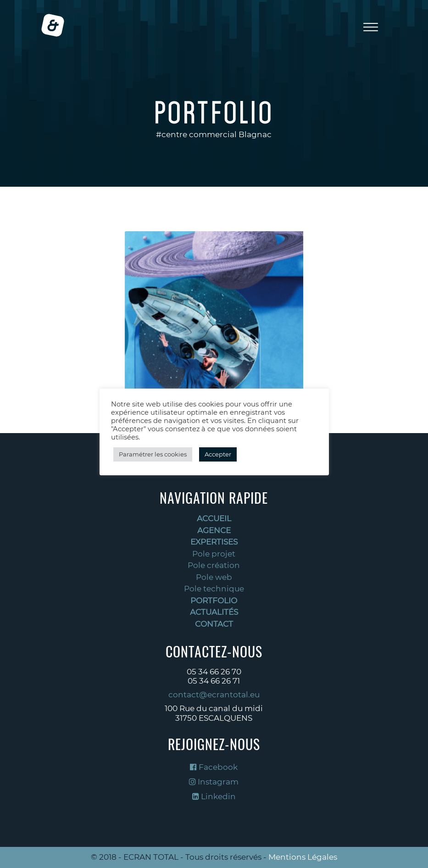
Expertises (214, 542)
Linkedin (214, 796)
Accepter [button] (218, 454)
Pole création (214, 565)
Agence (214, 530)
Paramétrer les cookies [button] (153, 454)
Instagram (214, 782)
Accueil (214, 518)
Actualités (214, 612)
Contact (214, 624)
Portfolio (214, 601)
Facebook (214, 767)
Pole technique (214, 589)
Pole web (214, 577)
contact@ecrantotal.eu (214, 695)
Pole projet (214, 554)
